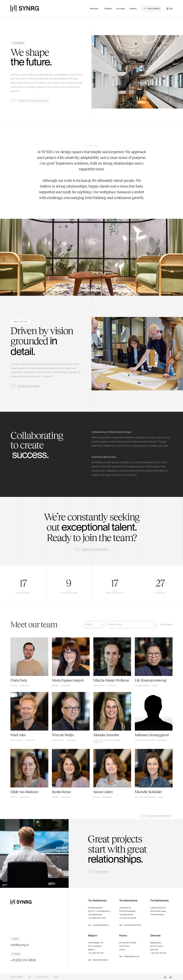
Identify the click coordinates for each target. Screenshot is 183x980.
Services (94, 9)
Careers (133, 9)
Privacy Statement (42, 977)
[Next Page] (155, 816)
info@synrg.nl (20, 945)
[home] (25, 8)
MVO (30, 977)
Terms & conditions (17, 977)
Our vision (121, 9)
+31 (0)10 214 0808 (23, 960)
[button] (171, 9)
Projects (108, 9)
